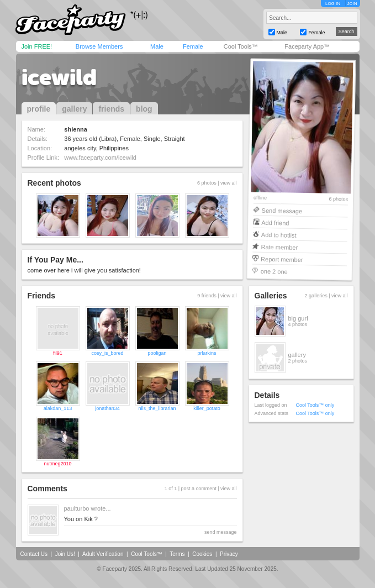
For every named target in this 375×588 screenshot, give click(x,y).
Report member (282, 259)
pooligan (157, 353)
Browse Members (99, 46)
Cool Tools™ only (315, 405)
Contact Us (34, 554)
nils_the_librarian (157, 408)
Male (157, 46)
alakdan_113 (58, 408)
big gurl (298, 318)
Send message (282, 210)
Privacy (229, 554)
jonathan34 (107, 408)
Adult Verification (103, 554)
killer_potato (207, 408)
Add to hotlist (278, 235)
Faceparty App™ (307, 46)
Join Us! (65, 554)
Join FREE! (37, 46)
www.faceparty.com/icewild (100, 158)
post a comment (199, 489)
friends (111, 109)
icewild (59, 77)
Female (193, 46)
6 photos (338, 199)
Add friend (275, 222)
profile (39, 109)
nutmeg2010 (57, 464)
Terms (177, 554)
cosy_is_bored (107, 353)
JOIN (352, 4)
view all (229, 183)
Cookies (202, 554)
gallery (74, 109)
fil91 (58, 353)
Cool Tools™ (241, 46)
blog (144, 109)
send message (221, 532)
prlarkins (207, 353)
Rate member (279, 247)
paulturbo (77, 508)
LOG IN (333, 4)
